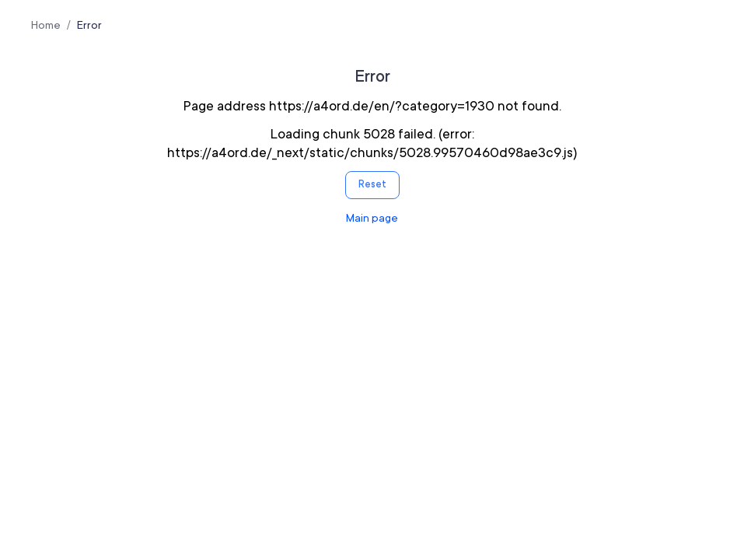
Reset (372, 184)
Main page (372, 218)
